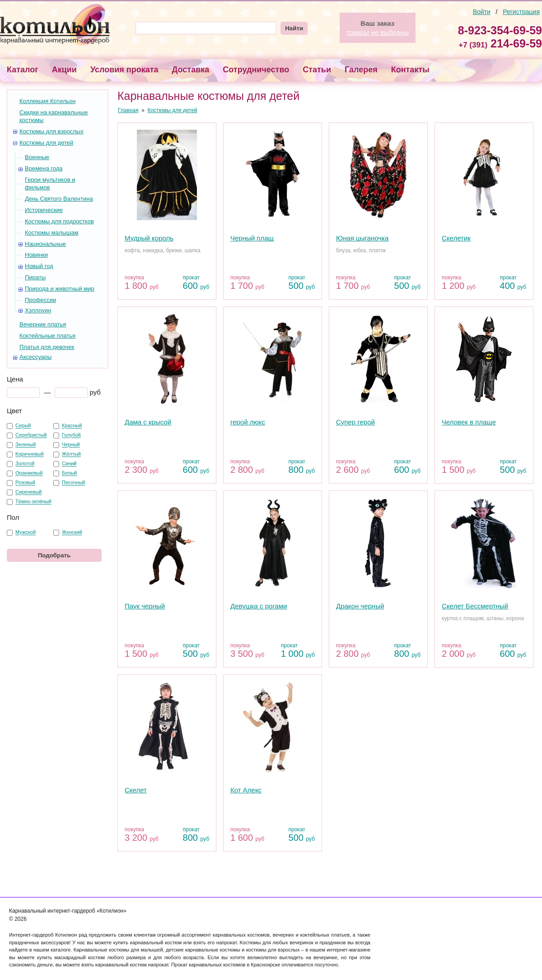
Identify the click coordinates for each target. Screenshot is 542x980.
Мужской (26, 532)
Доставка (191, 70)
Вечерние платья (43, 324)
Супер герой (355, 422)
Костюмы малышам (51, 233)
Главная (128, 110)
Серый (23, 426)
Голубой (71, 435)
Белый (69, 473)
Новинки (36, 255)
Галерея (361, 70)
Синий (69, 464)
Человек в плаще (469, 422)
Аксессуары (35, 357)
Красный (72, 426)
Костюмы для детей (46, 143)
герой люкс (248, 422)
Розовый (25, 483)
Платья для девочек (47, 347)
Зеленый (26, 445)
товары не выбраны (378, 32)
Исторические (44, 210)
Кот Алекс (246, 790)
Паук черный (145, 606)
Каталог (23, 70)
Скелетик (456, 238)
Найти (294, 28)
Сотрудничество (256, 70)
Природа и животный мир (60, 289)
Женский (72, 532)
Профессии (40, 300)
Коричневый (30, 454)
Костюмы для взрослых (51, 131)
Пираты (35, 277)
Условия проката (124, 70)
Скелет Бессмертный (475, 606)
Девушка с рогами (259, 606)
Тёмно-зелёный (33, 502)
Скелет (136, 790)
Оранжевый (29, 473)
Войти (482, 12)
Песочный (73, 483)
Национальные (45, 244)
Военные (37, 157)
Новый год (39, 266)
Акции (64, 70)
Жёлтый (71, 454)
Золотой (25, 464)
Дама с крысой (148, 422)
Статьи (317, 70)
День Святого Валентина (59, 199)
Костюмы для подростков (59, 221)
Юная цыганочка (362, 238)
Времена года (44, 168)
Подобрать (54, 555)
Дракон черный (360, 606)
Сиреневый (28, 492)
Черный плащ (252, 238)
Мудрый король (149, 238)
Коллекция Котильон (47, 101)
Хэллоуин (38, 310)
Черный (71, 445)
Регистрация (521, 12)
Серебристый (31, 435)
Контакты (410, 70)
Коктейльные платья (47, 336)
